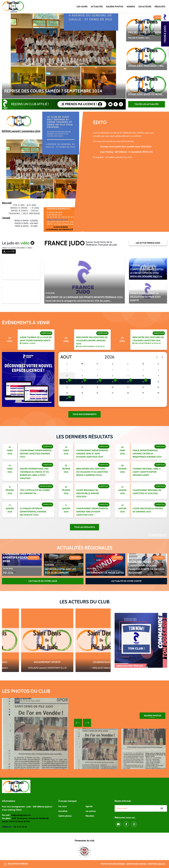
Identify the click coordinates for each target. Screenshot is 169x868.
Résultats (160, 7)
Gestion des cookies (136, 864)
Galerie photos (115, 7)
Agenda (131, 7)
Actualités (97, 7)
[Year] (102, 357)
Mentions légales (156, 864)
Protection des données (113, 864)
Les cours (82, 7)
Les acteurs (145, 7)
